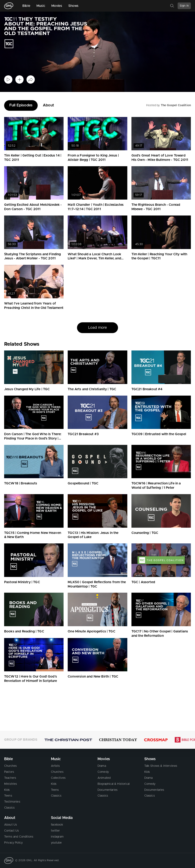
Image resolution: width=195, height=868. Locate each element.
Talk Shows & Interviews (161, 766)
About (48, 105)
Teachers (10, 778)
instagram (57, 837)
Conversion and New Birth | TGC (93, 677)
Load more (97, 328)
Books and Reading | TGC (24, 631)
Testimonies (12, 802)
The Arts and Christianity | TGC (92, 389)
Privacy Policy (13, 843)
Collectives (58, 778)
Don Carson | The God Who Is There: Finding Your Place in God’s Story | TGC (33, 438)
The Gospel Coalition (176, 105)
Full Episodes (21, 105)
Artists (55, 766)
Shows (73, 6)
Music (41, 6)
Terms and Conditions (19, 837)
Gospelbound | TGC (83, 483)
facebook (57, 825)
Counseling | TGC (145, 533)
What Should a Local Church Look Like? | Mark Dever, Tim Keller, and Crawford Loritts (94, 259)
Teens (8, 796)
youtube (56, 843)
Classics (9, 808)
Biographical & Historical (114, 784)
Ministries (11, 784)
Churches (10, 766)
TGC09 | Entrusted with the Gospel (159, 434)
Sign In (184, 6)
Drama (102, 766)
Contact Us (12, 831)
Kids (7, 790)
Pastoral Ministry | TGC (22, 582)
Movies (57, 6)
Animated (104, 778)
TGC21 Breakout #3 (83, 434)
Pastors (9, 772)
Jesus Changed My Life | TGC (27, 389)
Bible (26, 6)
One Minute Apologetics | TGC (91, 631)
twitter (55, 831)
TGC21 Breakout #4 (147, 389)
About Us (11, 825)
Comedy (103, 772)
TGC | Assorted (143, 582)
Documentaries (108, 790)
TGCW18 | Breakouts (21, 483)
